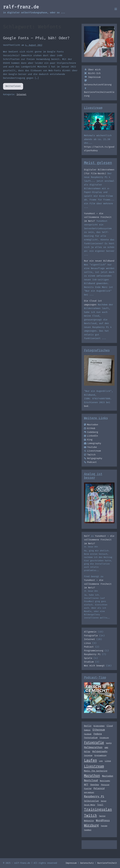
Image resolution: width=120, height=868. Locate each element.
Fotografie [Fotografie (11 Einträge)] (94, 742)
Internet (21, 94)
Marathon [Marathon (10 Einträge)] (92, 776)
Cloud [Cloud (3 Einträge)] (110, 726)
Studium (89, 662)
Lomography (93, 443)
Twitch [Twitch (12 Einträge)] (90, 815)
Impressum (92, 77)
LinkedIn (91, 436)
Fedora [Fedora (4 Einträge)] (98, 734)
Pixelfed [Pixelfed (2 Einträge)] (88, 789)
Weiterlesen (13, 87)
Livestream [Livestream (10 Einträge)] (94, 766)
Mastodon (91, 425)
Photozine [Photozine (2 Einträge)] (105, 785)
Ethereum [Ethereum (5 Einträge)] (99, 730)
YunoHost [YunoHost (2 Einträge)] (88, 830)
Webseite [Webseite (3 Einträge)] (89, 821)
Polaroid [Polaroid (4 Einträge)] (99, 788)
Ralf (87, 536)
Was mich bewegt (94, 666)
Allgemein (90, 632)
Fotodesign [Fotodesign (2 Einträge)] (104, 738)
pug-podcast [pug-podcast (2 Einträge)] (89, 792)
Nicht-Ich (92, 73)
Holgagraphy (93, 458)
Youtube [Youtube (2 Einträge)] (104, 826)
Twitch (90, 455)
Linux (87, 643)
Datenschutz (87, 863)
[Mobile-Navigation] (116, 9)
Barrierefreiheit (107, 863)
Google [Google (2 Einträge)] (109, 743)
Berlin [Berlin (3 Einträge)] (88, 726)
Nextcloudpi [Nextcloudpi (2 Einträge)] (105, 781)
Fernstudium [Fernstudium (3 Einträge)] (91, 738)
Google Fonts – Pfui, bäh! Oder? (36, 38)
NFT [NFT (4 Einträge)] (86, 784)
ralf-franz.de (21, 7)
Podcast (90, 462)
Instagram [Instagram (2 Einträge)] (88, 755)
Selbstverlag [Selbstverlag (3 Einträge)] (91, 801)
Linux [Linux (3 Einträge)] (108, 761)
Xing (88, 440)
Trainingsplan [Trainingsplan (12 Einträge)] (98, 809)
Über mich (92, 70)
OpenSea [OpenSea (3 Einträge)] (95, 785)
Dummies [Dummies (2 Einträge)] (87, 730)
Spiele (88, 658)
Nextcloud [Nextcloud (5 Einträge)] (91, 780)
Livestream (92, 451)
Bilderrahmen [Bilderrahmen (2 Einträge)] (99, 726)
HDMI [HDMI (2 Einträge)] (106, 748)
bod (86, 406)
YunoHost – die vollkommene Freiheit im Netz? (98, 217)
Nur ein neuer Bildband (99, 261)
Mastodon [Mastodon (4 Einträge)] (108, 776)
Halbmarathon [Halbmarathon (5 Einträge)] (93, 747)
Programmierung (94, 651)
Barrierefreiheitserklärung (99, 92)
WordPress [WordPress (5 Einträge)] (103, 820)
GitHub (90, 428)
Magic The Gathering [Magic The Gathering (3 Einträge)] (96, 771)
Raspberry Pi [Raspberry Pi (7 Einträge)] (94, 796)
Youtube (90, 447)
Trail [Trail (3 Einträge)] (100, 805)
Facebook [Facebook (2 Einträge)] (88, 734)
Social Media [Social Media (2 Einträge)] (90, 805)
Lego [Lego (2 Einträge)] (101, 761)
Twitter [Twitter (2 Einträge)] (102, 816)
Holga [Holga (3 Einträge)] (87, 751)
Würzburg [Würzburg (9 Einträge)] (91, 825)
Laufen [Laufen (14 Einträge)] (90, 760)
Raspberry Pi (92, 654)
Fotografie (91, 636)
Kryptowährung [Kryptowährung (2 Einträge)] (100, 755)
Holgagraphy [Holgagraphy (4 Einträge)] (100, 751)
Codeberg (91, 432)
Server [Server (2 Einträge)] (104, 801)
